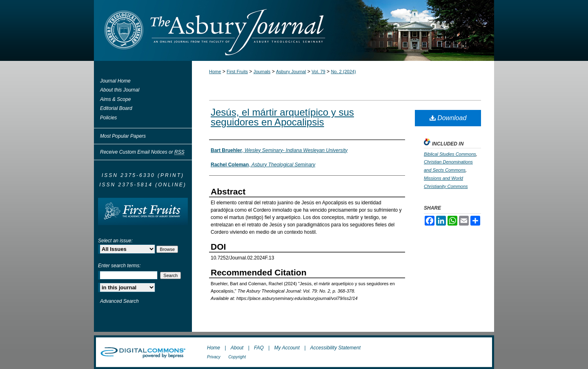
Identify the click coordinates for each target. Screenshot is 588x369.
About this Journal (120, 90)
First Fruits (237, 72)
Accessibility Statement (335, 348)
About (237, 348)
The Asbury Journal (321, 30)
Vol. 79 (318, 72)
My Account (287, 348)
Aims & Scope (115, 99)
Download (448, 118)
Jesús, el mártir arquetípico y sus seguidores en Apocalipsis (282, 117)
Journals (262, 72)
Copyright (237, 357)
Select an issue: (115, 241)
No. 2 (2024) (343, 72)
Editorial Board (116, 108)
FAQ (259, 348)
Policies (108, 118)
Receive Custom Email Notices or (142, 152)
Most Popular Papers (123, 136)
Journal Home (115, 81)
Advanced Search (119, 301)
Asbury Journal (291, 72)
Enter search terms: (119, 266)
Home (215, 72)
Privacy (214, 357)
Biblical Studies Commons (450, 154)
